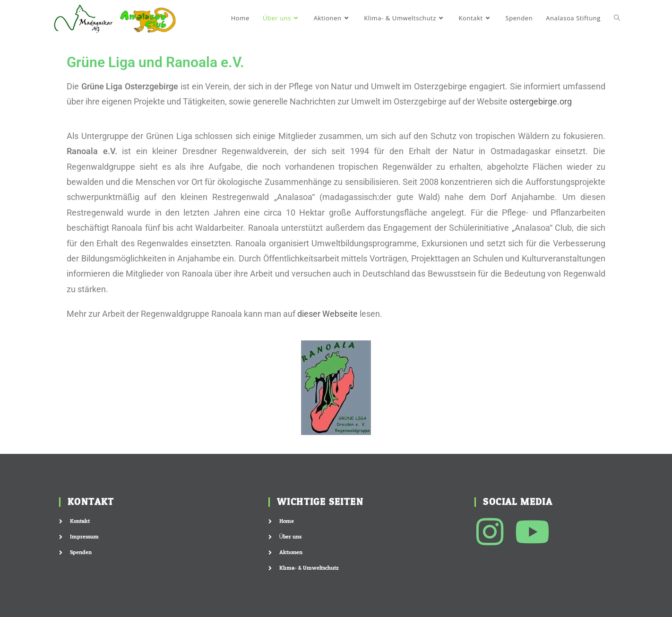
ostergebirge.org (541, 101)
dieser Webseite (327, 314)
